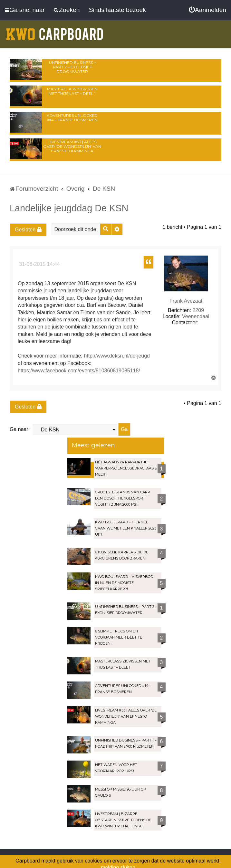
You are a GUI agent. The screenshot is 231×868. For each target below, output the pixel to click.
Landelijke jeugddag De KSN (69, 208)
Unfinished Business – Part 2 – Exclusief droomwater (72, 67)
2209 (198, 310)
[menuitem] (207, 10)
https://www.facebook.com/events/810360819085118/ (79, 371)
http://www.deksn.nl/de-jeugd (117, 356)
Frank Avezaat (186, 301)
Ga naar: (20, 429)
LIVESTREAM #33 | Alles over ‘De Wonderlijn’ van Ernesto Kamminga (72, 146)
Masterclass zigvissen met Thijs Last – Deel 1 (72, 91)
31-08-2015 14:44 (39, 264)
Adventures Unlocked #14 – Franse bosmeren (72, 118)
